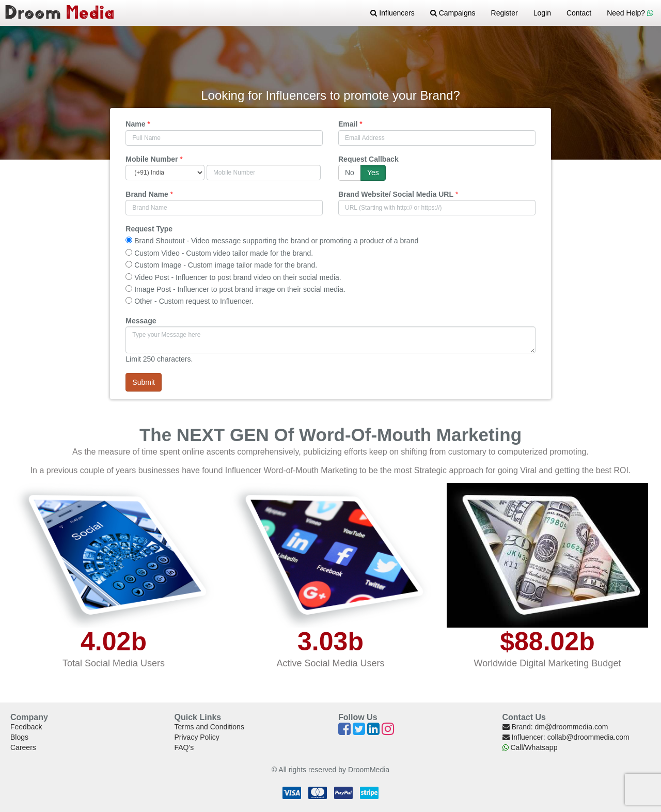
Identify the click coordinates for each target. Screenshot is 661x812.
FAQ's (184, 747)
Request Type (149, 229)
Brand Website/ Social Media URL (396, 194)
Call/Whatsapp (530, 747)
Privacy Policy (197, 737)
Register (505, 13)
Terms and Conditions (209, 727)
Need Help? (630, 13)
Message (141, 321)
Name (135, 124)
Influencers (392, 13)
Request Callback (368, 159)
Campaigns (453, 13)
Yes (373, 173)
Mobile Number (152, 159)
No (350, 173)
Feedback (26, 727)
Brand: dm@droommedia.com (555, 727)
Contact (579, 13)
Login (542, 13)
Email (348, 124)
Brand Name (147, 194)
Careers (23, 747)
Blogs (19, 737)
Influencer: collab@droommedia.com (566, 737)
